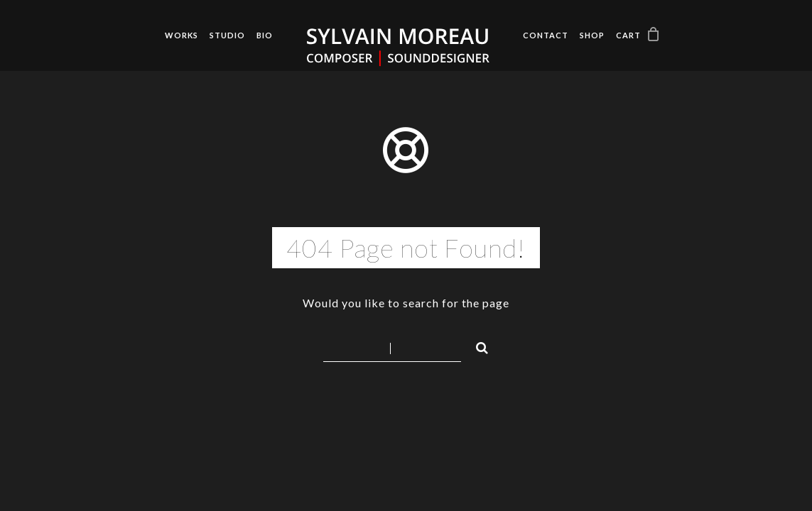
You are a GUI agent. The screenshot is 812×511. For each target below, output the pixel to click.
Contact (546, 35)
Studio (227, 35)
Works (182, 35)
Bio (265, 35)
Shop (592, 35)
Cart (628, 35)
